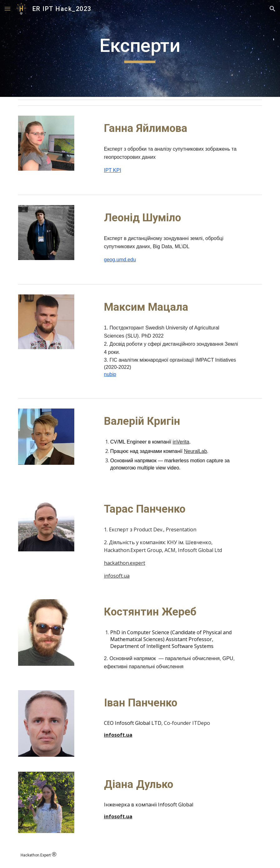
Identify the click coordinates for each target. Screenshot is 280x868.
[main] (140, 48)
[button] (7, 9)
